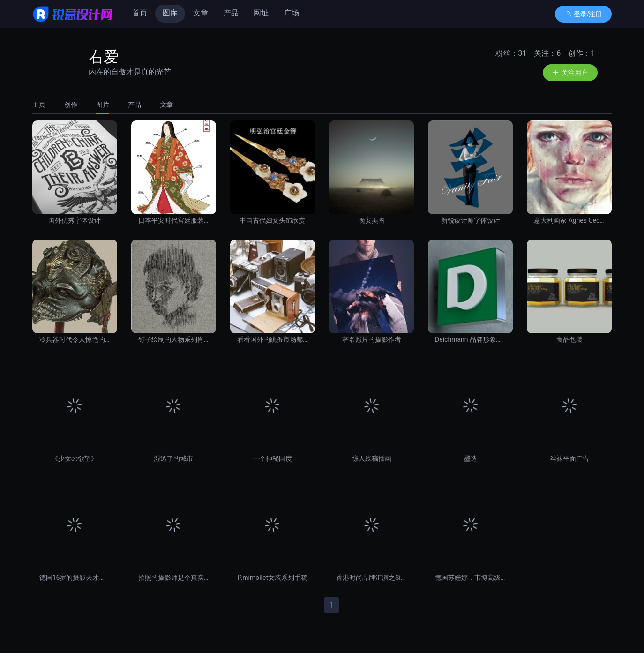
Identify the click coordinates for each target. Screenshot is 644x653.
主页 (39, 105)
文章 (201, 13)
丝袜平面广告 (569, 458)
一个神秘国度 (272, 458)
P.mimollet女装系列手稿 (273, 578)
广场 (292, 13)
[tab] (44, 105)
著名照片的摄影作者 (372, 339)
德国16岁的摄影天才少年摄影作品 (75, 578)
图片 (103, 105)
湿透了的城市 (173, 458)
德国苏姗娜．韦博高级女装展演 (470, 578)
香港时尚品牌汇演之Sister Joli (371, 578)
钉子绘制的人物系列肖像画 (174, 339)
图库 (170, 13)
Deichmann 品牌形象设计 (470, 339)
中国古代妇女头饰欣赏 (272, 220)
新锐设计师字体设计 (471, 220)
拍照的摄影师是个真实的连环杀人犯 (174, 578)
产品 (231, 13)
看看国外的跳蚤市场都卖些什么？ (273, 339)
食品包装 (569, 339)
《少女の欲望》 (75, 458)
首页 (140, 13)
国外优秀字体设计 (75, 220)
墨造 (471, 458)
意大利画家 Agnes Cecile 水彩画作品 (569, 220)
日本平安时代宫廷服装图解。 (174, 220)
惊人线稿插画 (372, 458)
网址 (261, 13)
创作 (71, 105)
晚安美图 (372, 220)
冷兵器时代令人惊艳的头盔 (75, 339)
